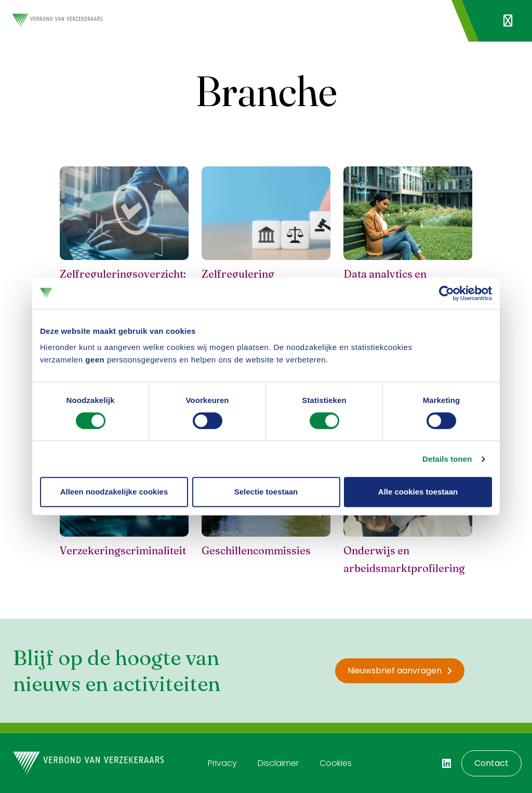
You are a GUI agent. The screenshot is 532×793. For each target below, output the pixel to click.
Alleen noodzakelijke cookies (114, 492)
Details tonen (447, 459)
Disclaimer (278, 763)
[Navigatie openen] (508, 21)
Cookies (336, 763)
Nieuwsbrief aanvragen (400, 671)
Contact (491, 763)
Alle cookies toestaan (418, 492)
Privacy (222, 763)
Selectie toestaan (266, 492)
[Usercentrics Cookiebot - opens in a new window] (447, 293)
